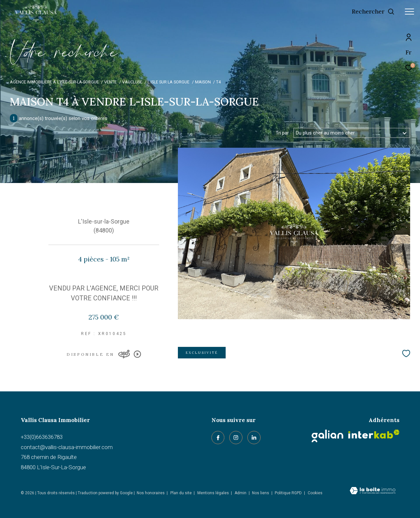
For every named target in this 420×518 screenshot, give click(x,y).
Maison (203, 82)
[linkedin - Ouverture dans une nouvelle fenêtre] (254, 438)
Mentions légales (214, 493)
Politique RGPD (288, 493)
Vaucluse (132, 82)
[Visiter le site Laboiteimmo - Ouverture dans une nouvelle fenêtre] (373, 491)
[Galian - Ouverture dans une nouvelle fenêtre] (327, 436)
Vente (110, 82)
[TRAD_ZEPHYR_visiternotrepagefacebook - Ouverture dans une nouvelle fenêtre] (218, 438)
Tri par (282, 133)
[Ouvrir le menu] (409, 12)
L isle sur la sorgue (168, 82)
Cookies (315, 493)
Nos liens (261, 493)
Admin (241, 493)
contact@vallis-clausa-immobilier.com (67, 447)
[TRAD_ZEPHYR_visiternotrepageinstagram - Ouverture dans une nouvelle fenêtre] (236, 438)
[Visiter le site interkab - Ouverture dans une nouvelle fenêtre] (374, 434)
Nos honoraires (151, 493)
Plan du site (182, 493)
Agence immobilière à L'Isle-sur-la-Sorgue (54, 82)
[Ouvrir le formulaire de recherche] (373, 12)
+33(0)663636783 (42, 437)
